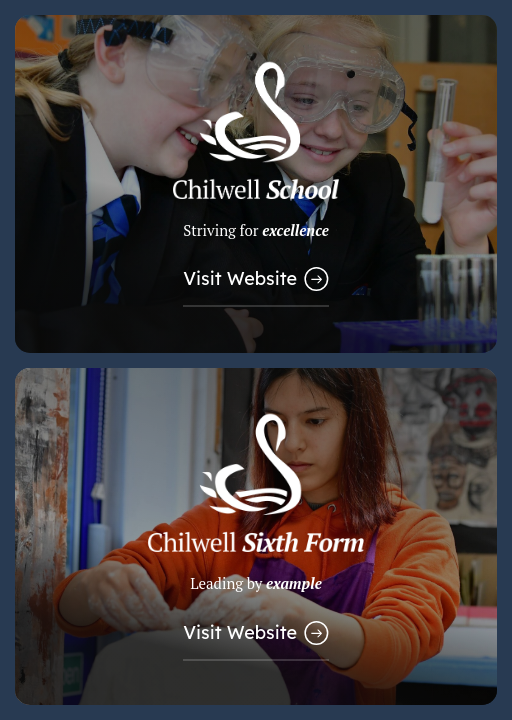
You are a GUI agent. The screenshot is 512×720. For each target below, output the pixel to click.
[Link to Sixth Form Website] (256, 537)
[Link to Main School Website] (256, 184)
